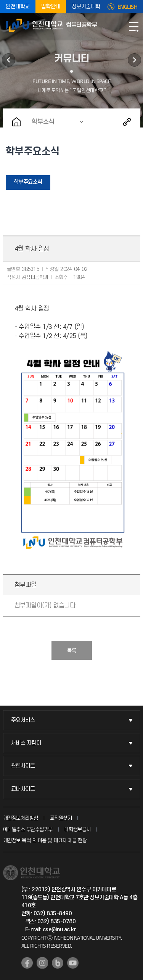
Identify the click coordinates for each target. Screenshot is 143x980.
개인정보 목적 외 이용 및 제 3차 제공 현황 (45, 841)
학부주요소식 (28, 182)
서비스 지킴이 (26, 743)
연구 (9, 60)
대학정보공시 (78, 829)
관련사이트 (23, 766)
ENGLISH (128, 7)
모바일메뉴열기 (133, 27)
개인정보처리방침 (21, 818)
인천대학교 (18, 7)
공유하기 (127, 122)
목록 (72, 651)
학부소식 (43, 122)
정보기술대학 (86, 7)
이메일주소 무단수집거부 (28, 829)
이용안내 (134, 60)
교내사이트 (23, 789)
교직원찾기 (61, 818)
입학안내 (51, 7)
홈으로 (16, 122)
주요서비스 (23, 720)
